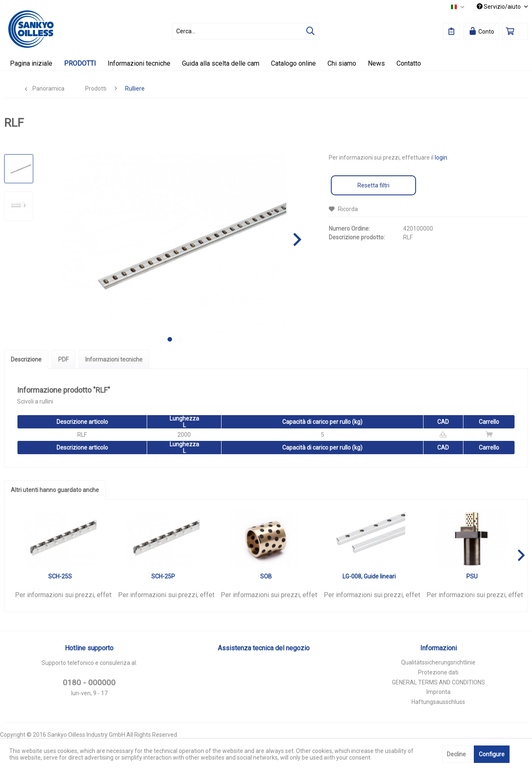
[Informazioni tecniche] (139, 63)
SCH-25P (163, 576)
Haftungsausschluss (438, 702)
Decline (456, 754)
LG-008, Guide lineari (369, 576)
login (441, 157)
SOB (266, 576)
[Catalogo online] (293, 63)
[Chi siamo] (342, 63)
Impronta (438, 692)
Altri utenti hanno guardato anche (55, 490)
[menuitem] (245, 31)
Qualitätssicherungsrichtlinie (438, 662)
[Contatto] (409, 63)
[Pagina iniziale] (31, 63)
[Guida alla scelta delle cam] (221, 63)
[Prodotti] (80, 63)
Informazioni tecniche (114, 359)
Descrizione (26, 359)
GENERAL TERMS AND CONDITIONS (438, 682)
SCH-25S (60, 576)
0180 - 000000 (89, 683)
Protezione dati (438, 672)
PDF (63, 359)
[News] (376, 63)
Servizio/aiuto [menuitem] (499, 7)
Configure (492, 754)
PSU (472, 576)
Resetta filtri (373, 185)
